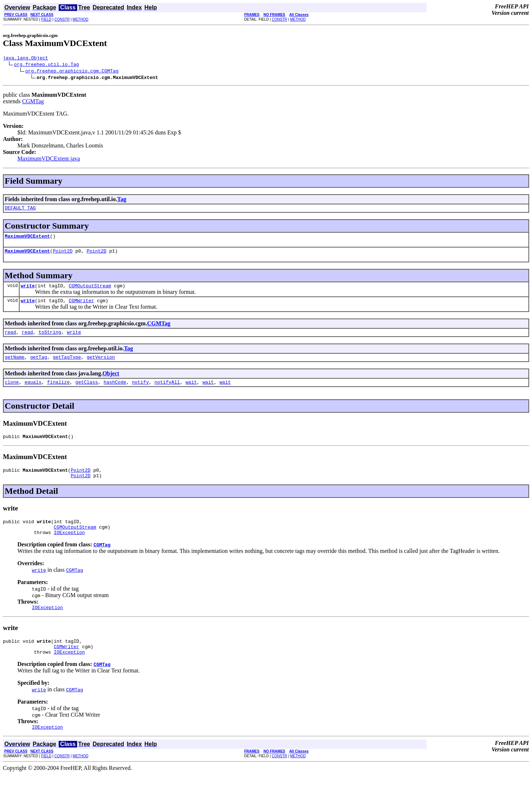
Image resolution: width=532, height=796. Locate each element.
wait (191, 392)
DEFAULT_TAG (20, 210)
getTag (39, 366)
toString (50, 339)
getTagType (67, 366)
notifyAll (167, 392)
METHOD (81, 19)
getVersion (101, 366)
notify (140, 392)
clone (12, 392)
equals (33, 392)
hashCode (115, 392)
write (28, 291)
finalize (58, 392)
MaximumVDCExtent (27, 239)
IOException (69, 549)
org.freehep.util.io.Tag (47, 65)
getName (15, 366)
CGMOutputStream (90, 291)
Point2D (63, 255)
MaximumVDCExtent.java (49, 160)
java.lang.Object (26, 59)
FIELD (46, 19)
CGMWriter (81, 307)
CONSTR (62, 19)
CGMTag (33, 102)
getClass (87, 392)
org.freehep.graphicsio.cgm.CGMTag (72, 72)
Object (111, 382)
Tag (122, 200)
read (10, 339)
